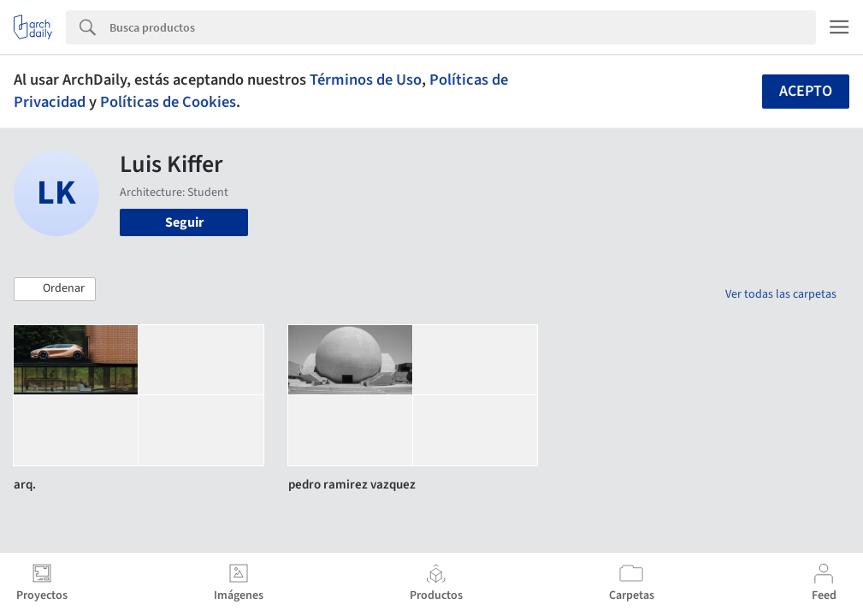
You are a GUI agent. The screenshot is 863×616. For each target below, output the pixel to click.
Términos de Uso (366, 80)
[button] (55, 289)
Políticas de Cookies (168, 102)
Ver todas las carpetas (781, 294)
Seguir (184, 222)
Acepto (806, 91)
